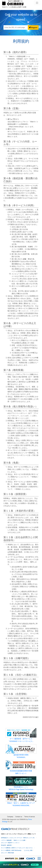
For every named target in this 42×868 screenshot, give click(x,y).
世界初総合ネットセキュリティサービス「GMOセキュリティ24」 (18, 838)
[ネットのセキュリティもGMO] (21, 865)
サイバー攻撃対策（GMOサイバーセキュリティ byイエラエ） (17, 848)
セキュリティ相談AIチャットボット (10, 843)
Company (10, 817)
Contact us (19, 817)
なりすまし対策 (28, 850)
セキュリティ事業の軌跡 (7, 853)
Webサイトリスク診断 (20, 840)
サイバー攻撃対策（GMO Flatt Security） (12, 850)
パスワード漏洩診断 (6, 840)
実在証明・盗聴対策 (6, 845)
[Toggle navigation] (37, 3)
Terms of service (30, 817)
